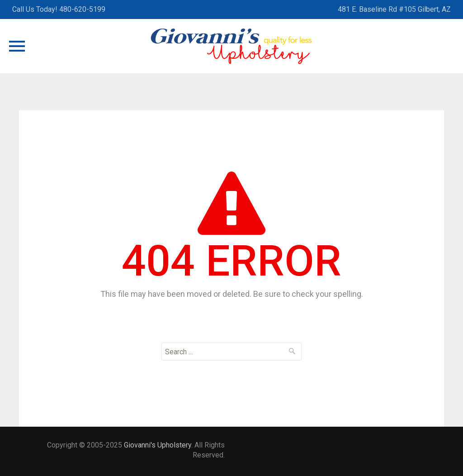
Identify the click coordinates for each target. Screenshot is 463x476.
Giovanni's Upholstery (158, 445)
